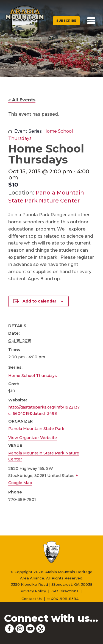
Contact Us (32, 599)
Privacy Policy (33, 591)
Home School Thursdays (33, 376)
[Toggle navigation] (91, 21)
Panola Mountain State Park (36, 429)
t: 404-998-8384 (63, 599)
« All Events (22, 100)
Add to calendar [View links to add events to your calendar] (39, 301)
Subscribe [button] (66, 21)
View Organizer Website (33, 438)
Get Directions (65, 591)
